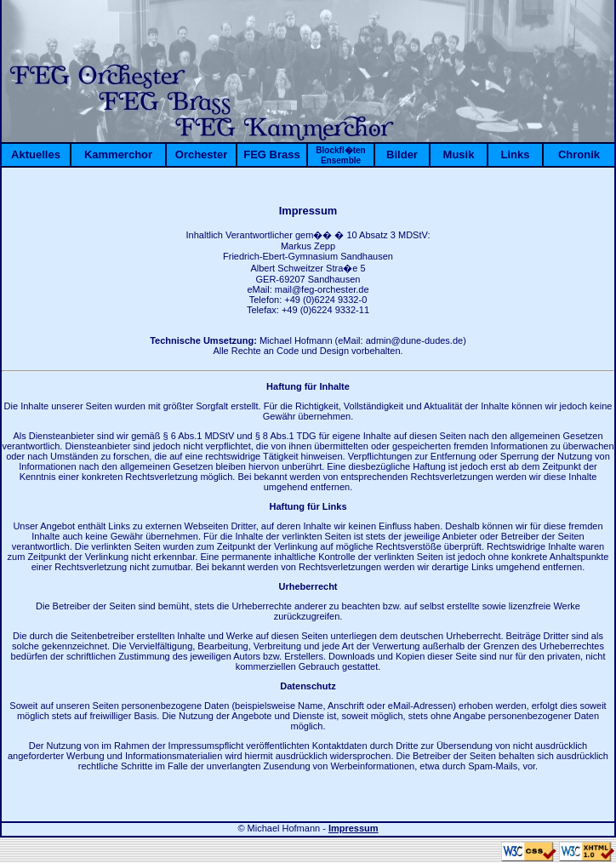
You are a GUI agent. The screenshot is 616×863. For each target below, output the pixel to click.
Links (516, 154)
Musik (459, 154)
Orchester (201, 154)
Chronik (579, 154)
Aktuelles (36, 154)
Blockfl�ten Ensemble (340, 155)
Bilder (402, 154)
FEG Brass (271, 154)
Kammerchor (118, 154)
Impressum (354, 828)
